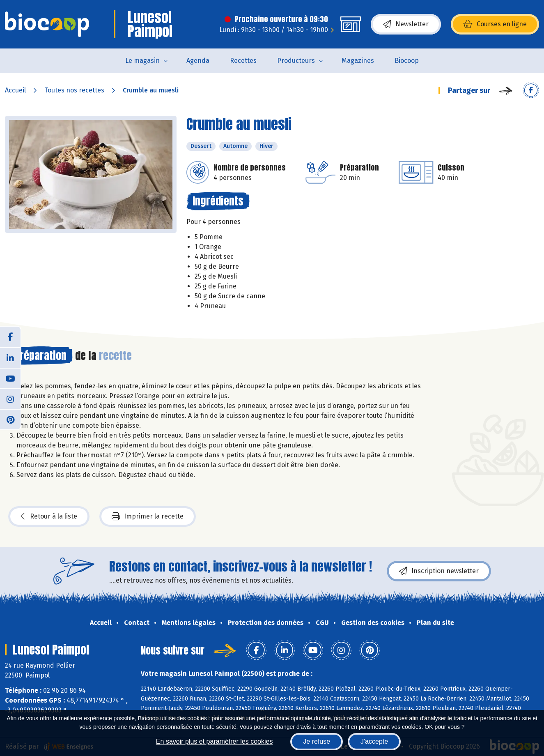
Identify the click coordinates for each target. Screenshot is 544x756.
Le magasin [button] (142, 61)
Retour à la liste (49, 516)
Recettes (243, 61)
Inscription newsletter (439, 571)
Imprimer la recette (148, 516)
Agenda (198, 61)
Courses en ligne (495, 24)
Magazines (358, 61)
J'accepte (374, 741)
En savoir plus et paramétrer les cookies (215, 741)
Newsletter (406, 24)
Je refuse (317, 741)
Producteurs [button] (296, 61)
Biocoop (407, 61)
